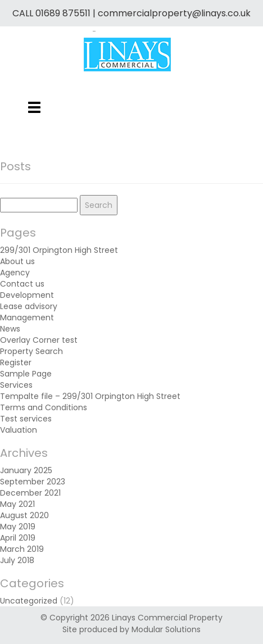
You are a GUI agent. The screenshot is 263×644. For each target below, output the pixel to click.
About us (17, 261)
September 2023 (33, 482)
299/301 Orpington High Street (59, 250)
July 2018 (17, 560)
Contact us (22, 284)
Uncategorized (29, 601)
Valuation (19, 430)
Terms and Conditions (44, 407)
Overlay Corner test (39, 340)
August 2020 (24, 515)
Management (27, 318)
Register (16, 362)
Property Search (31, 351)
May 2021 (17, 504)
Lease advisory (29, 306)
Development (27, 295)
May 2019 (18, 527)
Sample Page (26, 374)
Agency (15, 273)
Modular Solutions (166, 629)
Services (16, 385)
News (10, 329)
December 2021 (30, 493)
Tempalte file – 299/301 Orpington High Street (90, 396)
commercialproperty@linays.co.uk (174, 13)
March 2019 (22, 549)
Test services (26, 419)
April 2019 (18, 538)
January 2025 (26, 470)
